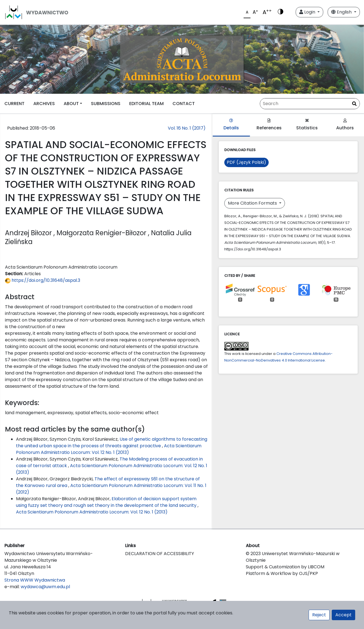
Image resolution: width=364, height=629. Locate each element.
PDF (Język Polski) (246, 162)
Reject (319, 615)
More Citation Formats (253, 203)
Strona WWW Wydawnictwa (35, 580)
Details (231, 125)
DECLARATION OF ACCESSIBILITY (160, 554)
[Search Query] (310, 104)
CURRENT (14, 104)
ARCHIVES (44, 104)
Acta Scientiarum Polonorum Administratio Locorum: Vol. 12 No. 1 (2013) (109, 449)
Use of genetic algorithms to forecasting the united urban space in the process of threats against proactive (112, 442)
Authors (345, 125)
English (342, 12)
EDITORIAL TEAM (146, 104)
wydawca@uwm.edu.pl (45, 587)
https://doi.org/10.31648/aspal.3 (43, 280)
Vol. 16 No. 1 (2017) (187, 128)
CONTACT (184, 104)
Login (308, 12)
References (269, 125)
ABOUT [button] (71, 104)
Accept (343, 615)
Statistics (307, 125)
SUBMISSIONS (106, 104)
